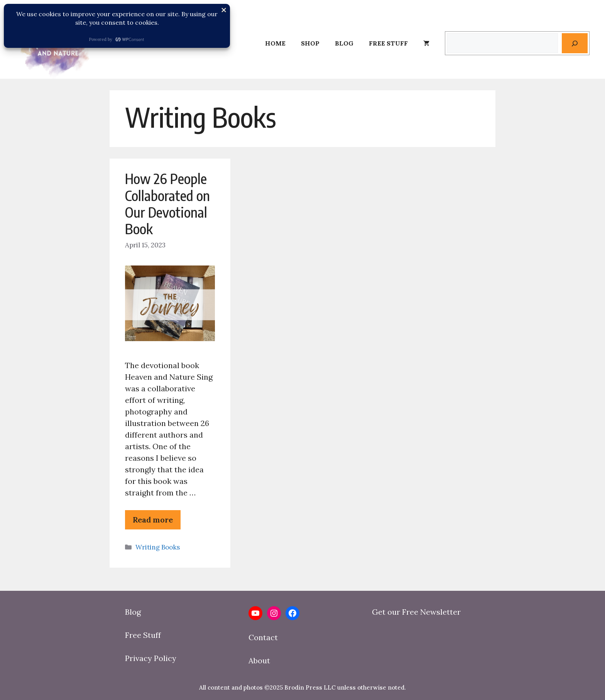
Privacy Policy (151, 658)
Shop (310, 43)
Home (275, 43)
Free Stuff (388, 43)
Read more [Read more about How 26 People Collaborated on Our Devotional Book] (153, 520)
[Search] (575, 43)
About (259, 660)
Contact (263, 637)
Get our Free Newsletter (416, 612)
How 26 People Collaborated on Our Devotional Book (167, 204)
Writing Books (158, 547)
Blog (344, 43)
